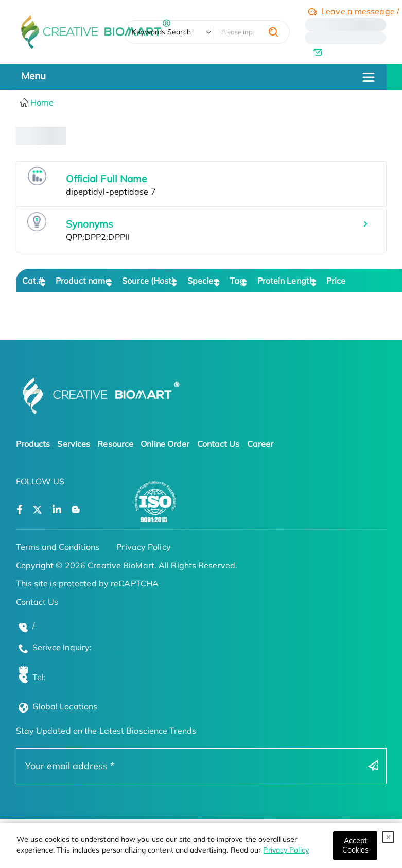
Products (33, 444)
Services (74, 444)
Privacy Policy (286, 850)
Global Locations (65, 706)
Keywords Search (161, 32)
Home (41, 102)
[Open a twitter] (37, 510)
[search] (273, 32)
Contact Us (219, 444)
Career (260, 444)
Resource (115, 444)
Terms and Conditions (58, 547)
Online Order (165, 444)
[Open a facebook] (20, 510)
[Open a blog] (76, 510)
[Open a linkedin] (57, 510)
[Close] (355, 846)
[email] (345, 52)
